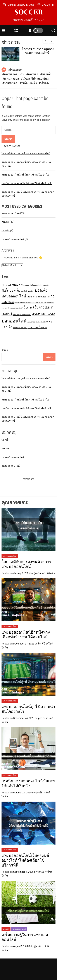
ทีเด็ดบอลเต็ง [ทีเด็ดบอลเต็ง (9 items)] (11, 290)
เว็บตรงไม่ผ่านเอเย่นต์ (13, 239)
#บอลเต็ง (46, 74)
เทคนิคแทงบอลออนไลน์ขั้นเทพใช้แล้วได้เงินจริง (27, 183)
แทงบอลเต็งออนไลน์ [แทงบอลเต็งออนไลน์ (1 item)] (20, 328)
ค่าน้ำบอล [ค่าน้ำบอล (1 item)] (33, 285)
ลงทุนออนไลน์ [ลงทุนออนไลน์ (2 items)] (44, 297)
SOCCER (29, 12)
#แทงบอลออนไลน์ (14, 74)
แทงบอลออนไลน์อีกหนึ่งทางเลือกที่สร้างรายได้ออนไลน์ (26, 635)
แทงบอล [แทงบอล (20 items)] (39, 314)
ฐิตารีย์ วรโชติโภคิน (44, 573)
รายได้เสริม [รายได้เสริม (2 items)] (32, 297)
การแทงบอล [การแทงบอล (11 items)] (11, 284)
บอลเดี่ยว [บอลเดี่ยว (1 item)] (31, 291)
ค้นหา (5, 350)
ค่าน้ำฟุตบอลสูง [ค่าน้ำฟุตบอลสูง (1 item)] (43, 285)
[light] (35, 31)
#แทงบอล (33, 74)
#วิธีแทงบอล (10, 83)
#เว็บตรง (44, 83)
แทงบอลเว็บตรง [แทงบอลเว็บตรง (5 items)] (37, 327)
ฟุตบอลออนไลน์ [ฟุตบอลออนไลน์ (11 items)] (14, 296)
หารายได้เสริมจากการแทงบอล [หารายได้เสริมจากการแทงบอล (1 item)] (35, 303)
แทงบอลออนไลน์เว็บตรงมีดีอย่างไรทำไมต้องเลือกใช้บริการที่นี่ (25, 860)
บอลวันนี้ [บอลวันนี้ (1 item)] (24, 291)
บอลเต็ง (6, 231)
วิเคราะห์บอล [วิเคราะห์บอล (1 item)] (19, 303)
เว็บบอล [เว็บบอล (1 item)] (16, 315)
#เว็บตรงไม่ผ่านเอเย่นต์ (35, 79)
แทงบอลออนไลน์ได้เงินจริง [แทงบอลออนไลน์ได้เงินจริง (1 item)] (36, 322)
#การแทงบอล (11, 79)
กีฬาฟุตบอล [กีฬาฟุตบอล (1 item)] (25, 285)
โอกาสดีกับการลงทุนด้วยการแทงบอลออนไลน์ (38, 51)
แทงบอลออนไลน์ (11, 213)
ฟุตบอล (5, 222)
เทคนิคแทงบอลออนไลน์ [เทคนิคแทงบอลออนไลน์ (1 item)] (13, 308)
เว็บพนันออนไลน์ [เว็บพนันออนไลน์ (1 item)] (25, 315)
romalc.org (28, 479)
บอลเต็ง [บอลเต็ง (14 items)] (41, 290)
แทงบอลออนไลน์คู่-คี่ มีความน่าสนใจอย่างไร (25, 175)
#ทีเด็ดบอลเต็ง (28, 83)
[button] (51, 41)
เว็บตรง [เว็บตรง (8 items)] (27, 307)
